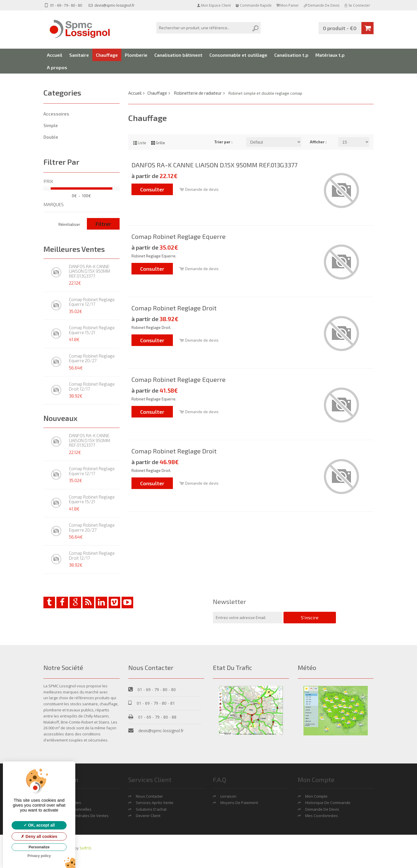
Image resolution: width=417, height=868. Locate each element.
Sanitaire (79, 55)
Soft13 (85, 848)
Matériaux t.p (330, 55)
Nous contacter (149, 796)
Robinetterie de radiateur (198, 93)
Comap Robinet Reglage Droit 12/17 (92, 386)
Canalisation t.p (291, 55)
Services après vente (155, 803)
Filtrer (103, 224)
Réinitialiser (69, 224)
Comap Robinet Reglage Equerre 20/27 (92, 358)
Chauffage (107, 55)
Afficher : (318, 142)
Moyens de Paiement (239, 803)
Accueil (55, 55)
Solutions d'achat (151, 809)
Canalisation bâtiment (178, 55)
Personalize (39, 847)
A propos (57, 67)
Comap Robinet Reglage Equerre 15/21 (92, 330)
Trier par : (223, 142)
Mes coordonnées (322, 816)
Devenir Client (148, 816)
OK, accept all (39, 825)
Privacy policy (39, 856)
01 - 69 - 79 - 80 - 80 (63, 5)
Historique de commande (328, 803)
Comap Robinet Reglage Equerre (179, 236)
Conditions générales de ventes (80, 816)
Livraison (228, 796)
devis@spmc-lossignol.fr (111, 5)
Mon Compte (316, 796)
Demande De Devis (322, 809)
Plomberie (136, 55)
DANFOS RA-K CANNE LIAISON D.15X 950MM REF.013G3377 (89, 271)
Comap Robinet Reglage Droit (174, 308)
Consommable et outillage (238, 55)
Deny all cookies (39, 836)
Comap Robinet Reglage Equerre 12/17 (92, 302)
